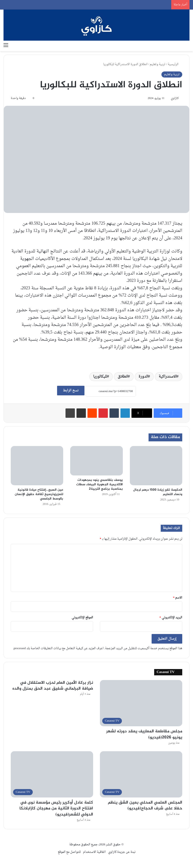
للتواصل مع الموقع (69, 852)
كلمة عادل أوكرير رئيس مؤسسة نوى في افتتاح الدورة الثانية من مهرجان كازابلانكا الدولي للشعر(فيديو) (56, 808)
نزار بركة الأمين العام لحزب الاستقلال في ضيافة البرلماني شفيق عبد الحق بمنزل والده (53, 686)
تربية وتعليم (158, 64)
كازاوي (175, 98)
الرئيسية (175, 64)
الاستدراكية (168, 377)
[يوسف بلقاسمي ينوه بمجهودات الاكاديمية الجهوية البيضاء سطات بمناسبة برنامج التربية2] (96, 461)
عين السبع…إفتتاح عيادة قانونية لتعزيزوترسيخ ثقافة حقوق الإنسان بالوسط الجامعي (39, 494)
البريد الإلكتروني (171, 618)
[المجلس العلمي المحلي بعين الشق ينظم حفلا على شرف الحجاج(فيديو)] (141, 774)
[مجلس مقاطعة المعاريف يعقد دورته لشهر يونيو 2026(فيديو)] (141, 703)
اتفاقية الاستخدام (94, 852)
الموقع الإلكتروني (82, 618)
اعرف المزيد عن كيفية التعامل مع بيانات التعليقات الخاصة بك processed (58, 648)
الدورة (143, 377)
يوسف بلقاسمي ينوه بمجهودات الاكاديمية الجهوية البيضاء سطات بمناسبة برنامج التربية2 (100, 484)
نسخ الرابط (71, 391)
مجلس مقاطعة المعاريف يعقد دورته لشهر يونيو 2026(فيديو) (144, 734)
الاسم (178, 598)
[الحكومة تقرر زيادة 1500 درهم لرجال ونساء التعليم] (156, 466)
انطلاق (123, 377)
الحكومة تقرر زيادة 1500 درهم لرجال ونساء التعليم (158, 492)
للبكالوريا (100, 377)
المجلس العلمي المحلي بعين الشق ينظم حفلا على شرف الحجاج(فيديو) (145, 806)
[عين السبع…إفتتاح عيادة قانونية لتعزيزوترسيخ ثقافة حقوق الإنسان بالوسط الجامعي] (37, 466)
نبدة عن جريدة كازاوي (122, 852)
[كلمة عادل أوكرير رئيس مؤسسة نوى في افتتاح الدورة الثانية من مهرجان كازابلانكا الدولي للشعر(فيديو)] (52, 774)
